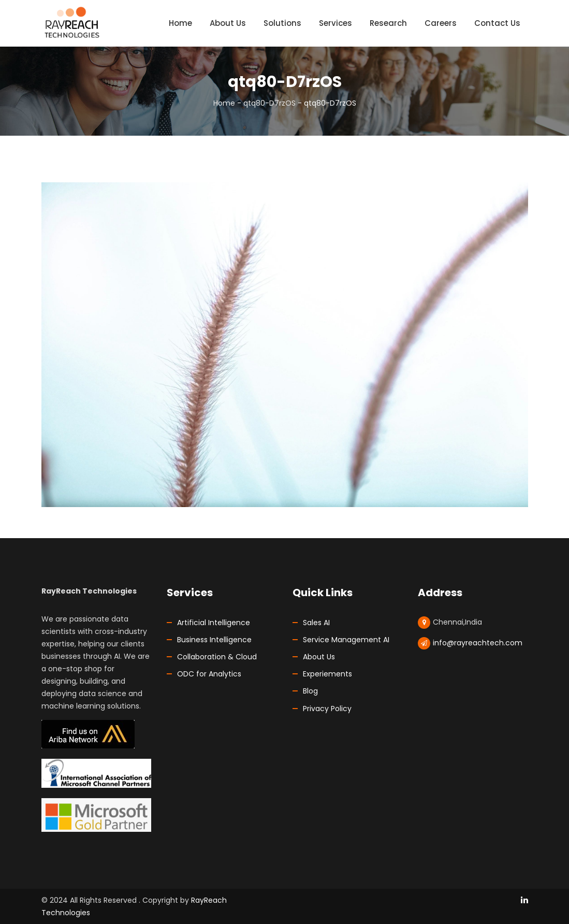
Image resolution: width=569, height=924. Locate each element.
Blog (310, 691)
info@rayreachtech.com (478, 643)
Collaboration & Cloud (217, 657)
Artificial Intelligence (214, 623)
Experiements (327, 674)
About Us (319, 657)
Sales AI (316, 623)
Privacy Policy (327, 709)
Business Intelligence (214, 640)
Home (224, 103)
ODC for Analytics (209, 674)
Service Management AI (346, 640)
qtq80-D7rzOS (269, 103)
